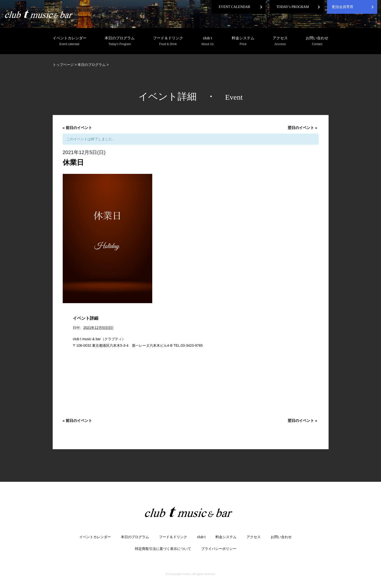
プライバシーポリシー (219, 549)
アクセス (280, 41)
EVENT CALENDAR (234, 7)
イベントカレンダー (70, 41)
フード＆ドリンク (168, 41)
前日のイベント (78, 128)
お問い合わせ (317, 41)
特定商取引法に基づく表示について (163, 549)
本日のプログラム (120, 41)
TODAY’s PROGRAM (293, 7)
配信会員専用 (343, 7)
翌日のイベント (302, 128)
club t (207, 41)
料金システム (243, 41)
